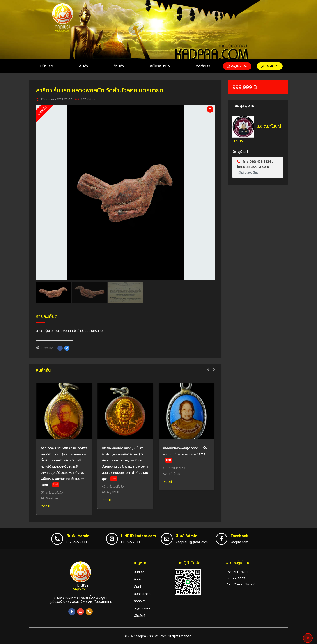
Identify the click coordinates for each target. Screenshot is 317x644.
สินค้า (83, 66)
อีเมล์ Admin (187, 536)
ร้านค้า (119, 66)
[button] (237, 66)
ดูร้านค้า (244, 151)
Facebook (240, 536)
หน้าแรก (47, 66)
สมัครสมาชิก (160, 66)
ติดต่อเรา (203, 66)
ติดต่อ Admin (78, 536)
